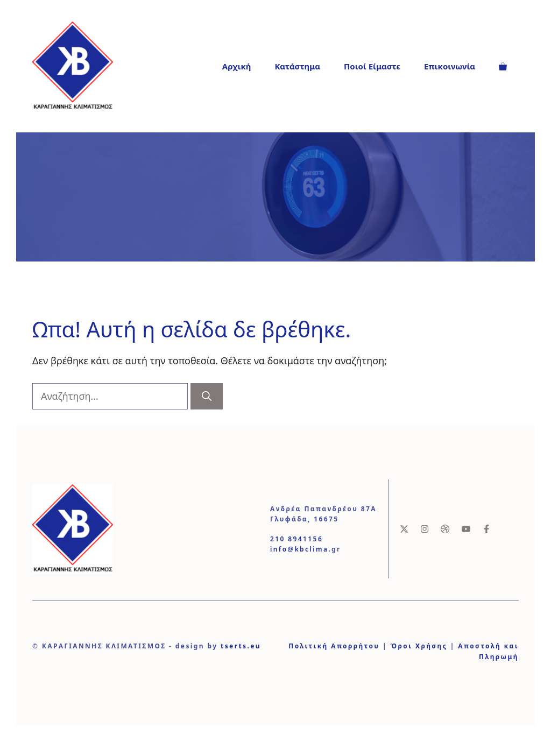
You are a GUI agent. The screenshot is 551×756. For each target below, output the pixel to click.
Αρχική (237, 66)
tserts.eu (241, 646)
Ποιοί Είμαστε (372, 66)
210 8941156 (296, 539)
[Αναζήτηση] (207, 396)
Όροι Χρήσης (419, 646)
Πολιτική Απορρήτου (334, 646)
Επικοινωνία (450, 66)
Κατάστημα (297, 66)
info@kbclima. (301, 549)
